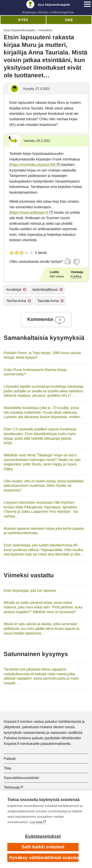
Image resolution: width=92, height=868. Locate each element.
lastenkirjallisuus (45, 289)
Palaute (10, 758)
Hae (69, 20)
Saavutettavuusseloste (21, 778)
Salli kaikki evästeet (43, 847)
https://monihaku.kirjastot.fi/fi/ (33, 164)
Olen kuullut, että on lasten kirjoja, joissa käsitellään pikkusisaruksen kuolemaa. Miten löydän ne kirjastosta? (44, 486)
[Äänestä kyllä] (68, 261)
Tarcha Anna (16, 301)
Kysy (23, 20)
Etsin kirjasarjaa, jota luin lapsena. (30, 590)
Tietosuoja (12, 787)
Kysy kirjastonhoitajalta (19, 30)
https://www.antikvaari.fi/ (30, 212)
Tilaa (7, 768)
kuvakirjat (14, 289)
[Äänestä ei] (76, 262)
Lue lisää (36, 822)
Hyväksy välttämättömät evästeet (44, 858)
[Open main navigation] (87, 4)
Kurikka (76, 276)
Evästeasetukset (43, 836)
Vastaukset (45, 30)
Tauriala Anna (48, 301)
